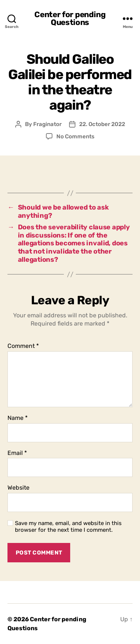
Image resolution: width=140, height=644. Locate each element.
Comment (23, 346)
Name (18, 418)
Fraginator (47, 124)
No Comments (75, 136)
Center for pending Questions (70, 18)
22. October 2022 (102, 124)
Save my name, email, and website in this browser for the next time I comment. (68, 527)
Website (18, 488)
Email (17, 453)
